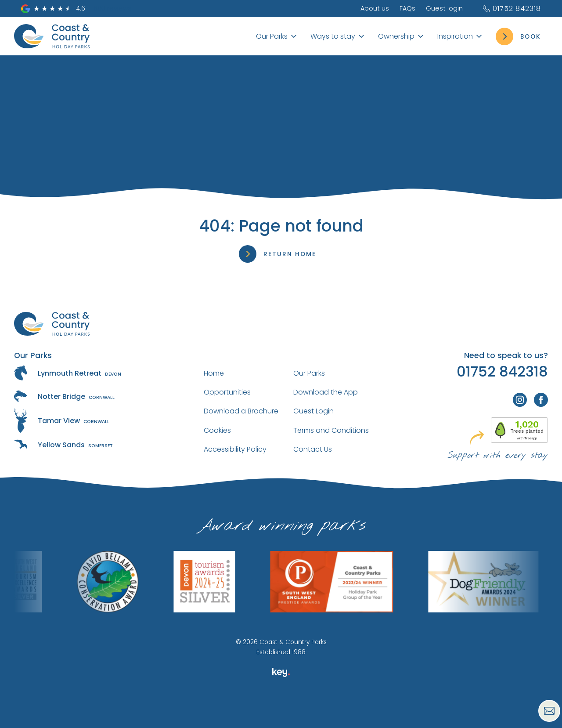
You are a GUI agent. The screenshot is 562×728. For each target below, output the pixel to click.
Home (214, 373)
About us (375, 8)
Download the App (326, 392)
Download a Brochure (241, 411)
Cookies (217, 430)
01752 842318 (512, 9)
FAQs (407, 8)
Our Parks (309, 373)
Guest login (444, 8)
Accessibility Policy (235, 449)
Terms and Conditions (331, 430)
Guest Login (313, 411)
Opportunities (227, 392)
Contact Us (313, 449)
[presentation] (281, 708)
